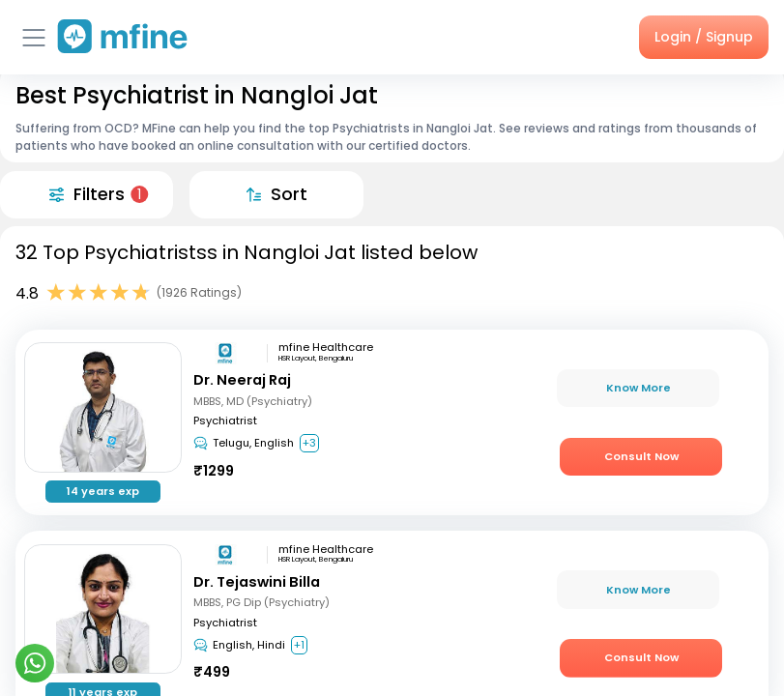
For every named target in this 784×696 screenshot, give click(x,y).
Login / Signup (704, 37)
